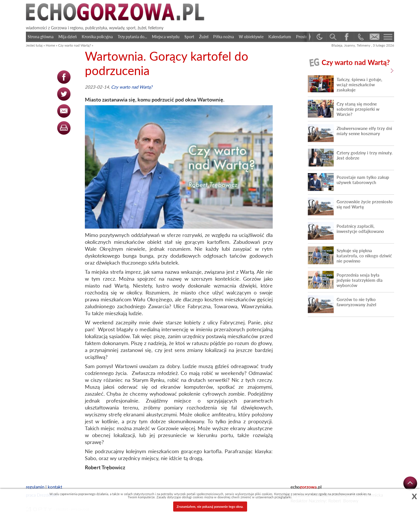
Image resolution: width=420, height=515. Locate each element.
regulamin (35, 487)
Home (50, 45)
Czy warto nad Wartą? (75, 45)
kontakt (55, 487)
